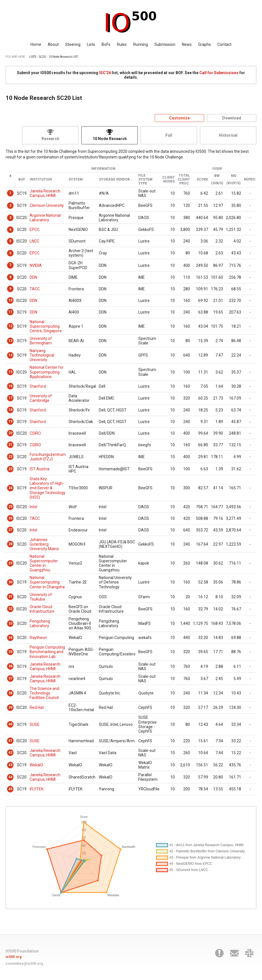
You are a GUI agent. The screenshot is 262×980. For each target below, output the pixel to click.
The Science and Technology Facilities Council (44, 693)
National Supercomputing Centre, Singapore (46, 326)
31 (10, 597)
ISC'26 (105, 73)
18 (10, 410)
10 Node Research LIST (63, 57)
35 (10, 652)
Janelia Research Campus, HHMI (45, 193)
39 (10, 707)
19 (10, 421)
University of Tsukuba (41, 597)
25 (10, 507)
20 (10, 433)
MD (234, 176)
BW (217, 176)
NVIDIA (36, 265)
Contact (224, 44)
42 (10, 752)
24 (10, 488)
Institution (41, 180)
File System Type (145, 180)
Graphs (205, 44)
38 (10, 693)
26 (10, 518)
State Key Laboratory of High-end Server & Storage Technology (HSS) (48, 488)
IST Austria (40, 469)
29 (10, 563)
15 (10, 372)
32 (10, 609)
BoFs (106, 44)
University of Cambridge (41, 398)
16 (10, 386)
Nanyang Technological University (42, 355)
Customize (179, 118)
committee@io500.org (24, 964)
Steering (73, 44)
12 (10, 326)
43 (10, 765)
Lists (91, 44)
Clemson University (47, 205)
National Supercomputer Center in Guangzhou (44, 563)
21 (10, 445)
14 (10, 355)
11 (10, 312)
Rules (122, 44)
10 (10, 300)
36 (10, 666)
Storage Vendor (114, 180)
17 (10, 398)
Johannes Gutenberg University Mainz (44, 544)
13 (10, 341)
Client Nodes (169, 180)
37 (10, 678)
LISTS (33, 57)
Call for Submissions (219, 73)
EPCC (35, 230)
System (76, 180)
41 (10, 741)
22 (10, 456)
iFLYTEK (37, 789)
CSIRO (35, 433)
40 (10, 724)
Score (202, 180)
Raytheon (38, 638)
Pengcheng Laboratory (40, 623)
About (53, 44)
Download (232, 118)
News (187, 44)
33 (10, 623)
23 (10, 469)
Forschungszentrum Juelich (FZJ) (48, 457)
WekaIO (36, 765)
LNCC (34, 241)
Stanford (38, 386)
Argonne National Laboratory (45, 218)
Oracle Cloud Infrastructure (42, 609)
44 (10, 777)
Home (36, 44)
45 (10, 789)
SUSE (35, 724)
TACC (35, 289)
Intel (33, 507)
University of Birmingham (41, 341)
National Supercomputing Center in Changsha (47, 582)
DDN (33, 277)
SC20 (42, 57)
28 (10, 544)
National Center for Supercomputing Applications (47, 372)
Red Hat (37, 707)
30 (10, 582)
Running (141, 44)
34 (10, 638)
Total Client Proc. (184, 180)
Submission (165, 44)
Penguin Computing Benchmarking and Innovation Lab (47, 652)
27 (10, 530)
